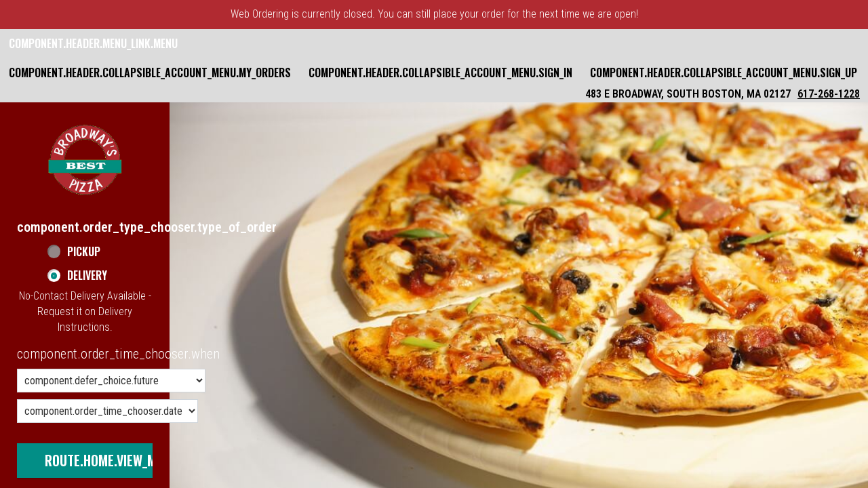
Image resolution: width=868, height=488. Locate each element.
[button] (85, 160)
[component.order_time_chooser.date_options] (107, 411)
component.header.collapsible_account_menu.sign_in (440, 73)
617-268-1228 (829, 94)
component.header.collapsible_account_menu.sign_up (724, 73)
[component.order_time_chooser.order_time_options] (111, 381)
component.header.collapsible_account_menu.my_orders (150, 73)
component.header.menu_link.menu (93, 43)
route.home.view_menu (111, 460)
